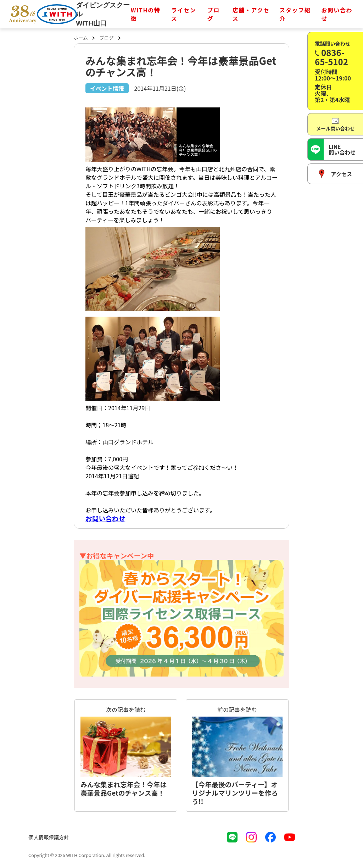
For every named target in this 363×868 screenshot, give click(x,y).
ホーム (81, 38)
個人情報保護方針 (49, 837)
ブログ (214, 14)
